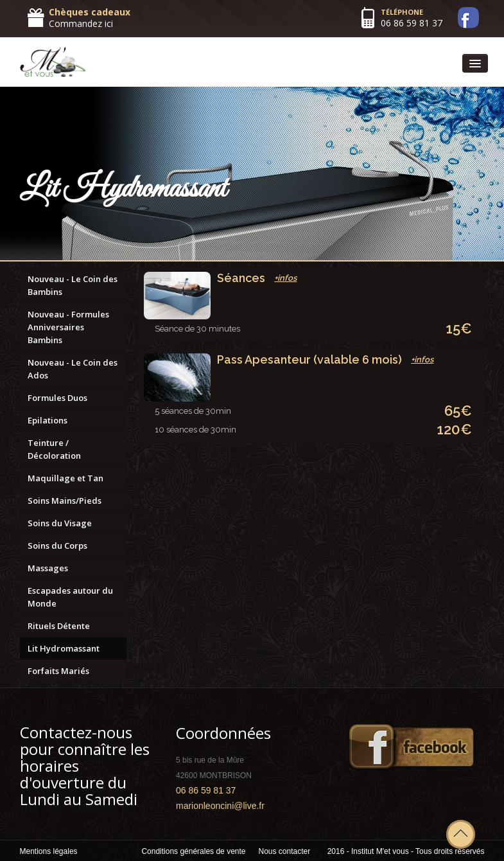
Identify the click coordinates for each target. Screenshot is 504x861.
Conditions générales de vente (193, 851)
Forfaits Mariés (58, 671)
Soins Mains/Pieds (65, 501)
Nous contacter (285, 851)
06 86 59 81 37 (412, 23)
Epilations (48, 420)
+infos (285, 278)
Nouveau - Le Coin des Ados (73, 369)
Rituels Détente (59, 626)
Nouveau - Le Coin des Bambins (73, 285)
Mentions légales (49, 851)
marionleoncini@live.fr (220, 806)
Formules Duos (57, 398)
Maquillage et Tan (65, 478)
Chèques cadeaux (90, 12)
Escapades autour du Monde (70, 597)
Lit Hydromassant (64, 648)
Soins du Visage (60, 523)
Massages (48, 568)
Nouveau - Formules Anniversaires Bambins (68, 327)
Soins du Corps (57, 546)
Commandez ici (81, 23)
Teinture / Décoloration (54, 449)
